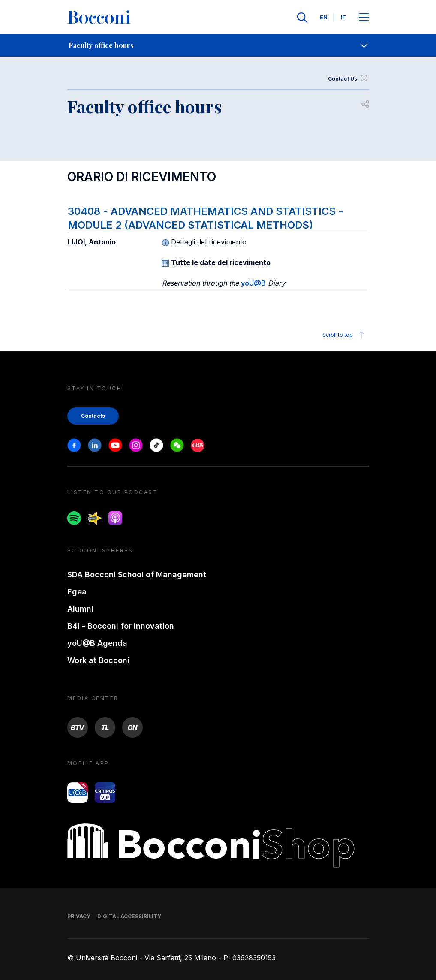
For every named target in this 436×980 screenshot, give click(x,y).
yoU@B (253, 283)
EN (324, 17)
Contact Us (349, 79)
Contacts (93, 416)
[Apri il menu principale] (364, 18)
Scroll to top (344, 335)
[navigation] (218, 45)
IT (343, 17)
